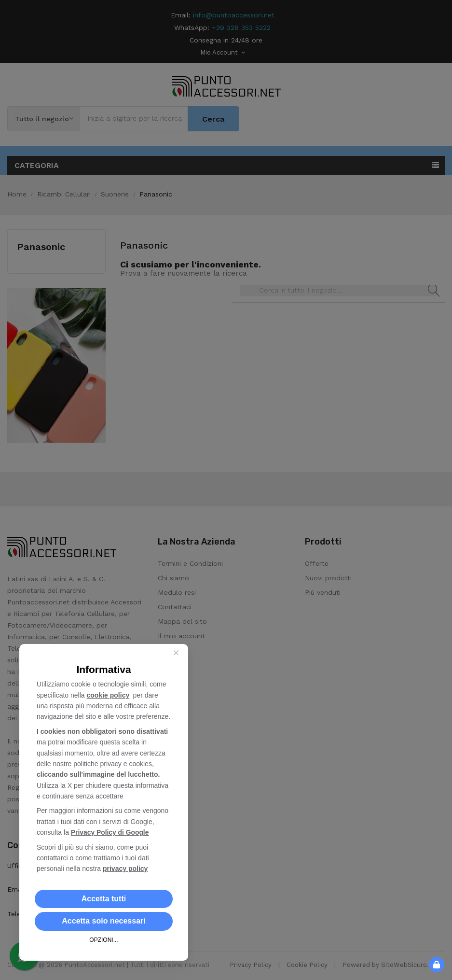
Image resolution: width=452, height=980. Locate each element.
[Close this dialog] (176, 653)
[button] (104, 899)
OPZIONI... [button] (103, 940)
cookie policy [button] (108, 695)
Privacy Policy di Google (110, 832)
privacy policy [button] (125, 868)
